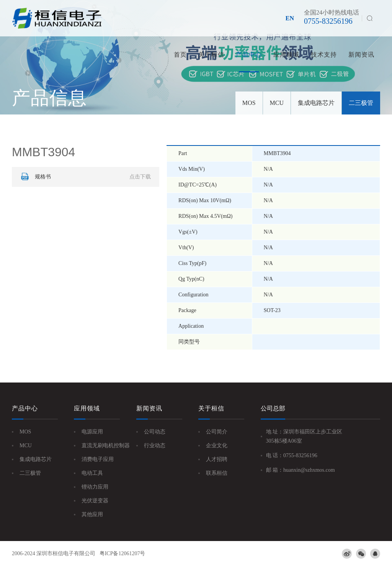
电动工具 (92, 473)
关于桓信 (211, 55)
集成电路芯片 (316, 103)
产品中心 (249, 55)
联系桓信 (217, 473)
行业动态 (155, 445)
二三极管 (361, 103)
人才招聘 (217, 459)
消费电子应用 (98, 459)
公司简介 (217, 432)
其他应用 (92, 514)
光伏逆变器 (95, 501)
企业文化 (217, 445)
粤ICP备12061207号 (122, 553)
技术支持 (324, 55)
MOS (249, 103)
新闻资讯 (361, 55)
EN (290, 18)
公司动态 (155, 432)
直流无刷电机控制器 (106, 445)
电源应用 (92, 432)
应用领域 (286, 55)
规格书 (85, 177)
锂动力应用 (95, 487)
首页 (180, 55)
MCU (277, 103)
